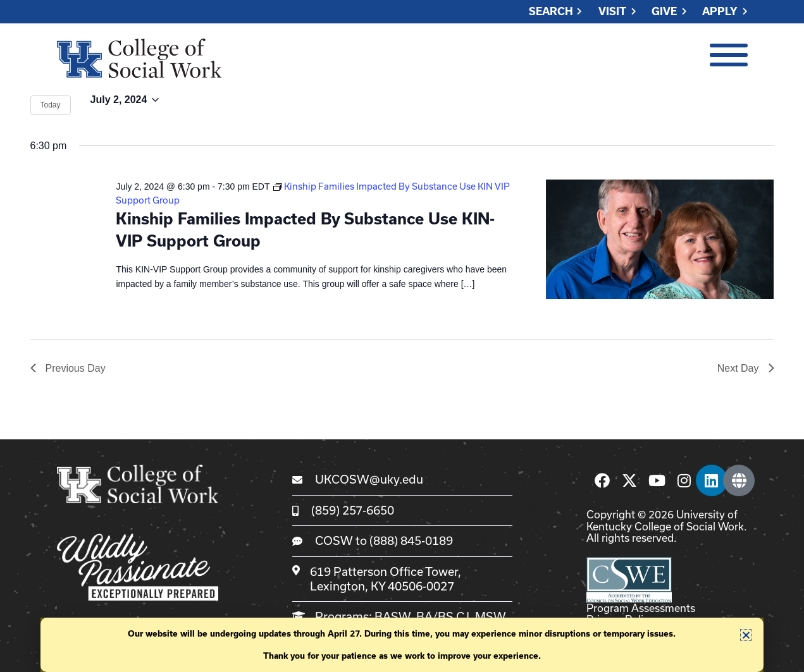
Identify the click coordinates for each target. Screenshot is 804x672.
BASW (393, 616)
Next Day (746, 368)
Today (51, 105)
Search (551, 12)
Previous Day (68, 368)
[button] (746, 635)
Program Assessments (641, 608)
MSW (490, 616)
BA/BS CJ (443, 616)
